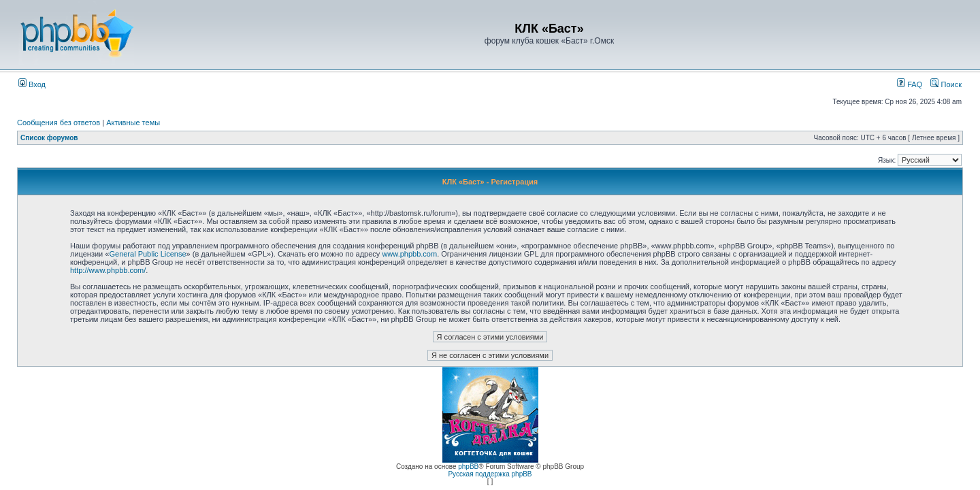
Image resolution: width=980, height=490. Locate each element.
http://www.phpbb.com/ (108, 270)
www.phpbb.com (409, 254)
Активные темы (133, 122)
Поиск (946, 84)
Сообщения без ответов (59, 122)
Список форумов (49, 138)
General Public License (147, 254)
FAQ (910, 84)
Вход (32, 84)
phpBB (468, 467)
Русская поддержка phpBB (490, 474)
